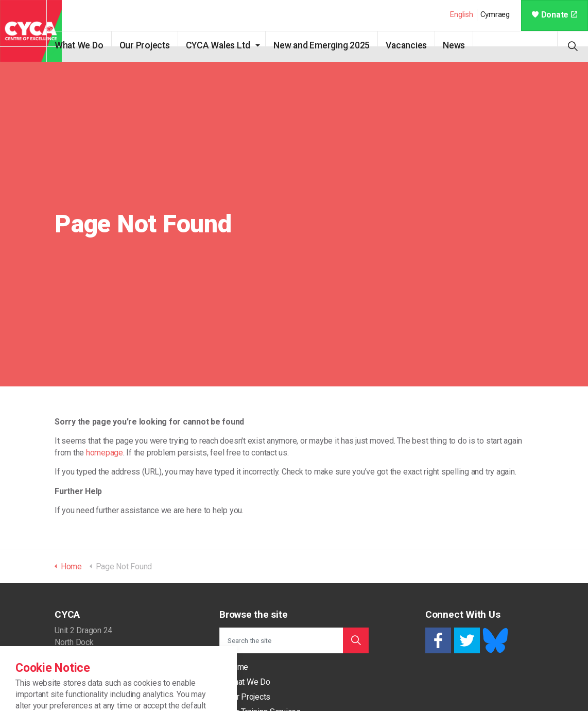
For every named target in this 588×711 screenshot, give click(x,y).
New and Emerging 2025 (336, 45)
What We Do (94, 45)
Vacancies (421, 45)
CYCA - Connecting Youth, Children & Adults (31, 31)
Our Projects (160, 45)
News (469, 45)
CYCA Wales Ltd (233, 45)
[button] (356, 640)
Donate (555, 15)
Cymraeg (495, 14)
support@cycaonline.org (97, 704)
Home (238, 667)
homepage (105, 453)
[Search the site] (294, 640)
